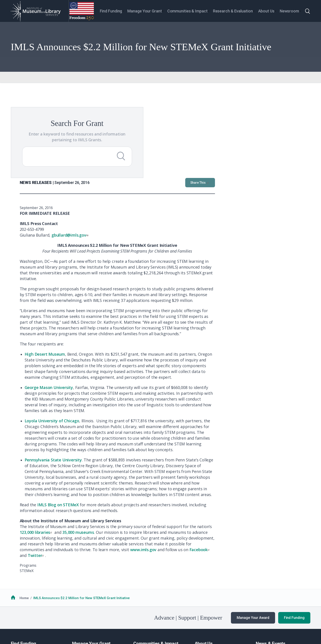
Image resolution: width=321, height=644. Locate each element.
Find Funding (294, 538)
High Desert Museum (140, 274)
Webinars (263, 593)
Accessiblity (91, 619)
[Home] (35, 11)
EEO (75, 619)
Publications (266, 598)
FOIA (18, 619)
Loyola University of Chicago (147, 341)
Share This (295, 103)
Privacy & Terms (55, 619)
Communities (144, 576)
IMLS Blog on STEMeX (153, 425)
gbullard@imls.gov (166, 155)
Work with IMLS (206, 582)
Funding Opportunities (28, 582)
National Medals (146, 582)
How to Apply (21, 576)
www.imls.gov (239, 470)
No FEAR (32, 619)
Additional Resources (28, 587)
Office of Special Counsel (155, 619)
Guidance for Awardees (91, 576)
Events (261, 587)
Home (24, 518)
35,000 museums (173, 453)
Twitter (132, 476)
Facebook (295, 470)
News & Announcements (275, 576)
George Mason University (144, 308)
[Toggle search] (307, 11)
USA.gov (187, 619)
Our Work (263, 582)
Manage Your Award (253, 538)
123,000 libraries (132, 453)
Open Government (117, 619)
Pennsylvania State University (149, 380)
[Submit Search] (84, 162)
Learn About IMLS (208, 576)
